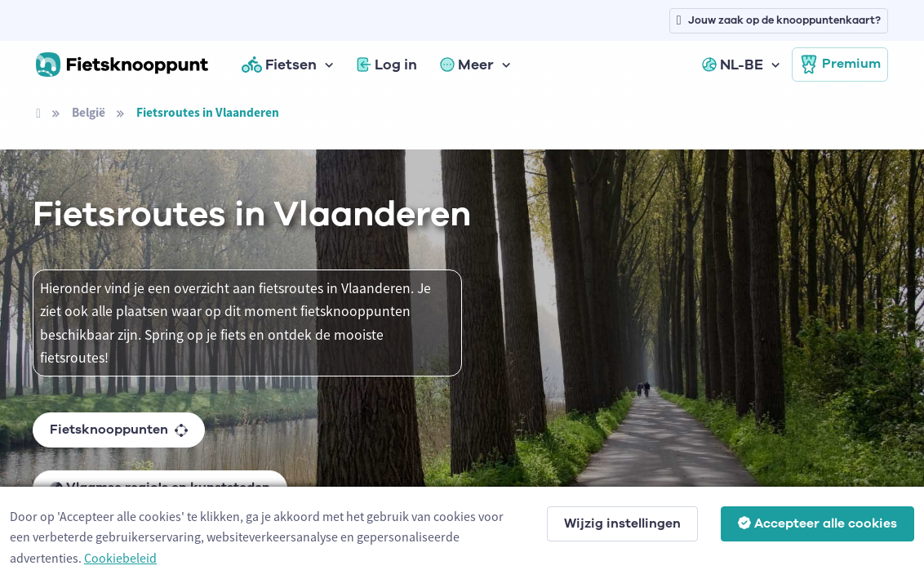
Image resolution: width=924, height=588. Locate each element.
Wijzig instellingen (622, 523)
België (89, 112)
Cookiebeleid (120, 558)
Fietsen (279, 65)
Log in (387, 65)
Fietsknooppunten (119, 430)
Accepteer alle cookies (817, 523)
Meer (467, 65)
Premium (840, 65)
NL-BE (733, 65)
